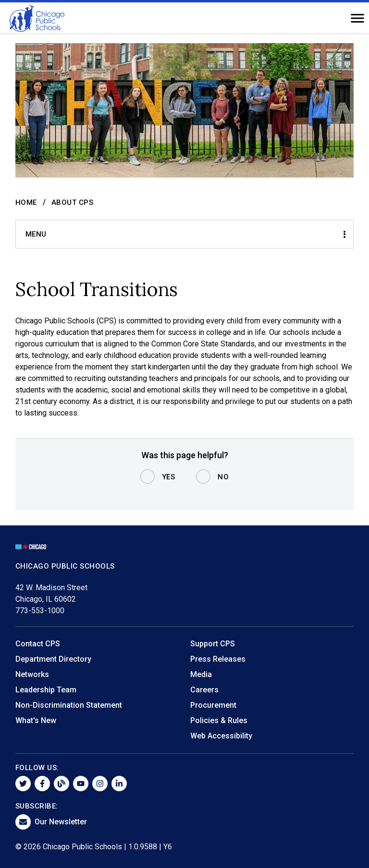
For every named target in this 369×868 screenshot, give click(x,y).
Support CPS (213, 644)
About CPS (73, 202)
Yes (169, 477)
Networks (32, 674)
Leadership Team (46, 690)
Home (26, 202)
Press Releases (218, 659)
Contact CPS (38, 644)
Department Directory (53, 659)
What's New (36, 720)
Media (201, 674)
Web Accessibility (221, 736)
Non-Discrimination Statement (69, 705)
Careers (204, 690)
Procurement (213, 705)
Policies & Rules (219, 720)
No (223, 477)
